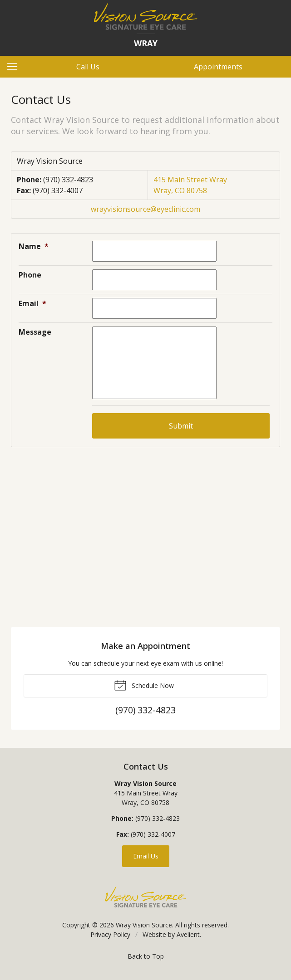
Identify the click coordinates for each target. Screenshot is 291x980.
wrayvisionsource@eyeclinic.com (145, 209)
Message (35, 332)
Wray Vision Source (144, 925)
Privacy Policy (110, 934)
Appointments (218, 67)
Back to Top (146, 956)
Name (34, 246)
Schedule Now (144, 685)
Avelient (188, 934)
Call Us (88, 67)
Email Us (146, 856)
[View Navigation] (15, 67)
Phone (30, 275)
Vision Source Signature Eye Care (146, 897)
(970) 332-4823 (68, 180)
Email (32, 303)
